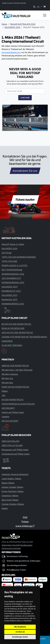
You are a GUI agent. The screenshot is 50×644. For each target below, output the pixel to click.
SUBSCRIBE (25, 98)
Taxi (3, 395)
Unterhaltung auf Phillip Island (15, 454)
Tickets (25, 522)
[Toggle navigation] (45, 15)
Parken (5, 391)
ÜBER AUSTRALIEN (10, 441)
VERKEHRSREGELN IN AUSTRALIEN (18, 404)
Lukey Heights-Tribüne (11, 479)
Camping (5, 417)
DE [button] (39, 7)
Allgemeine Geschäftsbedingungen (17, 545)
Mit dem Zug (7, 378)
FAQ (25, 517)
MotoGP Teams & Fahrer (13, 244)
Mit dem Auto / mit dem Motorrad (17, 370)
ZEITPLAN (6, 253)
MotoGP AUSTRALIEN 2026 (23, 24)
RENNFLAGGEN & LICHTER (14, 265)
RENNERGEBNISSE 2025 (13, 304)
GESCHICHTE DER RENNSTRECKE (17, 332)
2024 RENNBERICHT (11, 278)
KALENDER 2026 (12, 27)
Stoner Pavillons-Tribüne (13, 491)
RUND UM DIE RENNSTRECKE (15, 387)
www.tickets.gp (25, 526)
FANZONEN (7, 341)
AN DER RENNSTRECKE (13, 400)
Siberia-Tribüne (8, 483)
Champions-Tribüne (10, 496)
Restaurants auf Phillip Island (15, 450)
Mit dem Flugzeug (10, 374)
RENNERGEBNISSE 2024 (13, 282)
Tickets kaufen (25, 199)
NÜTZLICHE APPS (10, 421)
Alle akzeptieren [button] (20, 627)
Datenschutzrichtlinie (11, 548)
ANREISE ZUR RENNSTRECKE (15, 366)
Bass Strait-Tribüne (10, 500)
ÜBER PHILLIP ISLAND (12, 445)
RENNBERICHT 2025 (11, 291)
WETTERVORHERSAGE (12, 270)
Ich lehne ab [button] (20, 632)
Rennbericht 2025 (10, 299)
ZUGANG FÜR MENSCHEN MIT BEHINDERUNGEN (24, 337)
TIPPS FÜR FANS (9, 261)
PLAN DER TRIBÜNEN (12, 345)
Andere (5, 508)
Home (4, 24)
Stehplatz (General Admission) (15, 474)
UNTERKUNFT (8, 408)
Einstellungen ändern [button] (20, 637)
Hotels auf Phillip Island (13, 412)
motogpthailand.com (11, 52)
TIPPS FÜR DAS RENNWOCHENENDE (19, 257)
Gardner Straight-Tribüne (12, 487)
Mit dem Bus (7, 383)
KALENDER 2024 (9, 287)
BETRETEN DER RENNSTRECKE (16, 324)
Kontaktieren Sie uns (25, 171)
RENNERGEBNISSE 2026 (13, 274)
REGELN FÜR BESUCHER (13, 328)
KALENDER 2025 (9, 295)
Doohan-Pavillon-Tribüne (13, 504)
